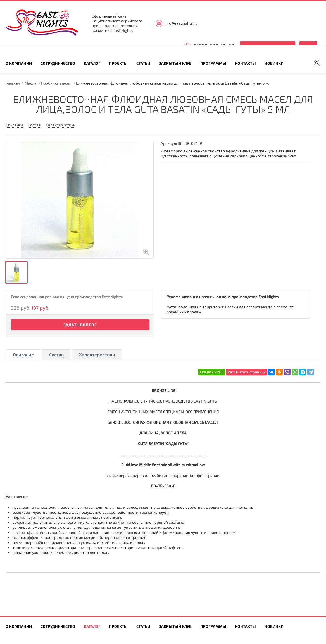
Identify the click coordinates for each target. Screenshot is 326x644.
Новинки (274, 63)
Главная (13, 83)
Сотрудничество (58, 63)
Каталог (92, 63)
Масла (31, 83)
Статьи (143, 63)
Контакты (245, 63)
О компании (19, 63)
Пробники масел (56, 83)
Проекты (118, 63)
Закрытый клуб (175, 63)
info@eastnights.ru (181, 23)
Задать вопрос (80, 325)
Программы (213, 63)
